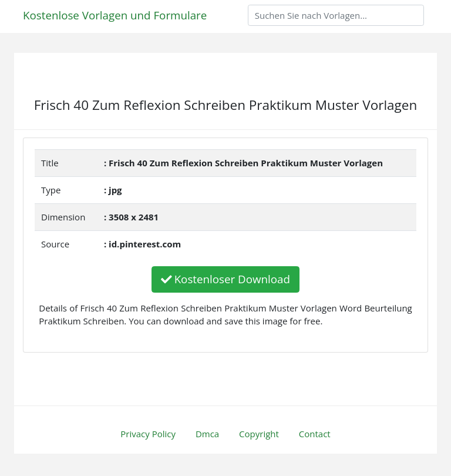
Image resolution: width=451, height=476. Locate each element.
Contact (315, 434)
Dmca (207, 434)
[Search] (336, 15)
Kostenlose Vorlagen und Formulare (115, 15)
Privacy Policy (148, 434)
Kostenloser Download (225, 279)
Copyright (259, 434)
